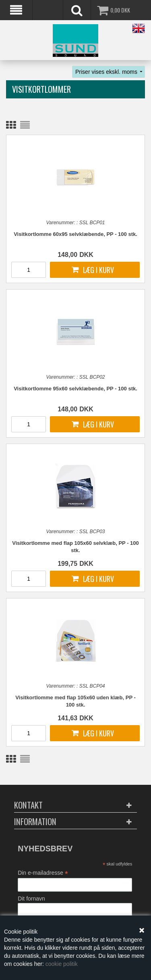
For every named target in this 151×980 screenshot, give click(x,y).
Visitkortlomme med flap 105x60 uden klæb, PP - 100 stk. (75, 701)
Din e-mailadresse (43, 873)
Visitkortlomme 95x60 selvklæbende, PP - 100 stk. (75, 389)
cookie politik (62, 964)
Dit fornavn (31, 899)
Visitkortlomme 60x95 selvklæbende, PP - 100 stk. (75, 234)
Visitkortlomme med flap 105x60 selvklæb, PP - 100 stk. (75, 547)
